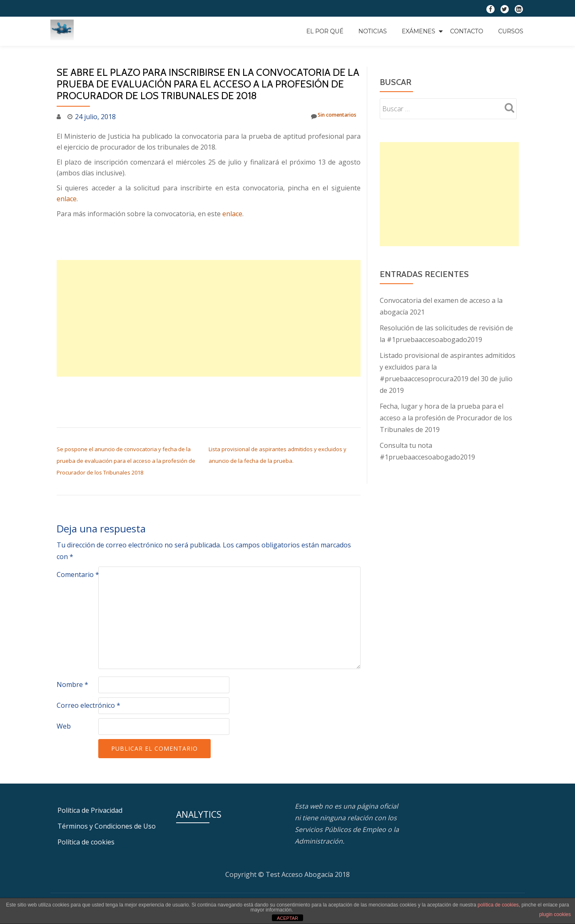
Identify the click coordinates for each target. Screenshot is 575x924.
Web (64, 726)
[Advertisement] (209, 318)
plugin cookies (555, 914)
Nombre (72, 684)
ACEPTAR (287, 918)
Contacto (467, 31)
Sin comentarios (326, 116)
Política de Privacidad (90, 810)
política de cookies (498, 905)
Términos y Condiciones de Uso (107, 826)
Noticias (373, 31)
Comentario (78, 574)
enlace (67, 199)
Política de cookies (86, 842)
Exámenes (418, 31)
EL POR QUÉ (325, 31)
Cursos (510, 31)
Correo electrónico (88, 705)
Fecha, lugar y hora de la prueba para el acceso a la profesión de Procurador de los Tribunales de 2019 (446, 418)
